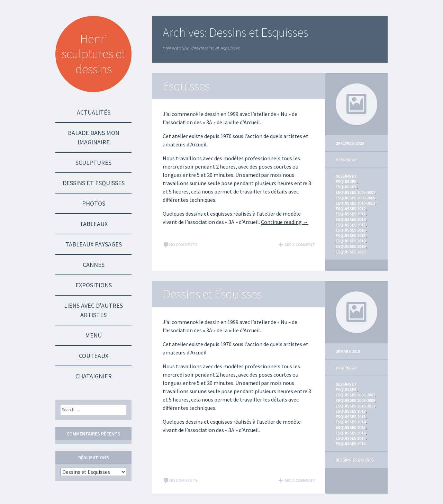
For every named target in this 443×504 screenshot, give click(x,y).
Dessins (343, 460)
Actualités (94, 112)
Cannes (94, 265)
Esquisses (186, 86)
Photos (94, 203)
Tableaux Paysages (94, 244)
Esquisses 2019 (351, 246)
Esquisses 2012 (351, 209)
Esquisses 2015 (351, 225)
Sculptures (93, 163)
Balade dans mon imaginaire (94, 137)
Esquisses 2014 (351, 219)
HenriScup (346, 160)
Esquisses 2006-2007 (355, 192)
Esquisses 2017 (351, 236)
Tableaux (94, 224)
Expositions (94, 285)
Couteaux (94, 356)
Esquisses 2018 (351, 241)
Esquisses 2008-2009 (355, 198)
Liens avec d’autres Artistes (93, 310)
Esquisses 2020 (351, 252)
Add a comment (296, 245)
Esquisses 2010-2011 (355, 203)
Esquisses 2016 (351, 230)
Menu (93, 335)
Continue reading (285, 222)
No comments (180, 245)
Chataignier (94, 376)
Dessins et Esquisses (94, 183)
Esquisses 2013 (351, 214)
